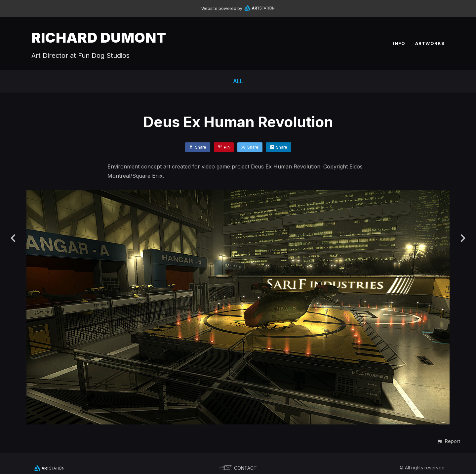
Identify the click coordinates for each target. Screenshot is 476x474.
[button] (448, 441)
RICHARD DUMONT (99, 37)
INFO (399, 43)
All (238, 81)
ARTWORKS (430, 43)
